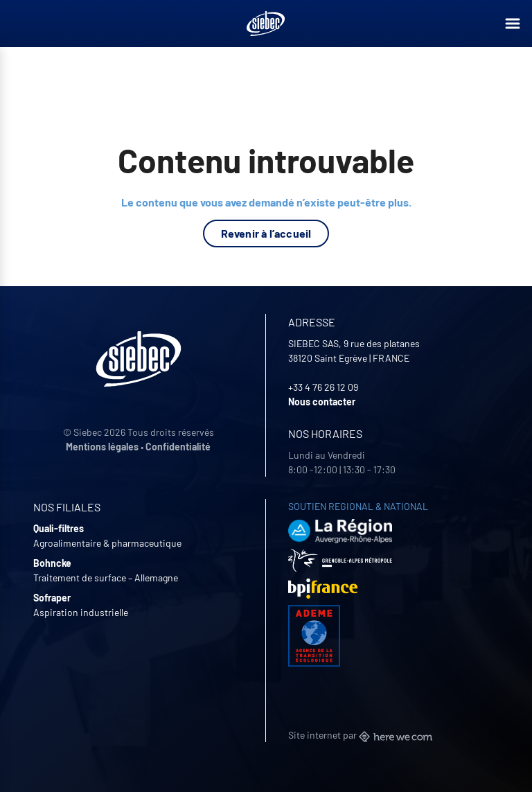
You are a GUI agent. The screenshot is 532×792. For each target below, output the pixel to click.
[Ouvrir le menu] (513, 24)
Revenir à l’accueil (266, 233)
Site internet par (360, 735)
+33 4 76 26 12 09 (323, 387)
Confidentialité (178, 447)
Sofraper (52, 598)
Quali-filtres (59, 528)
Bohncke (52, 563)
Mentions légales (102, 447)
